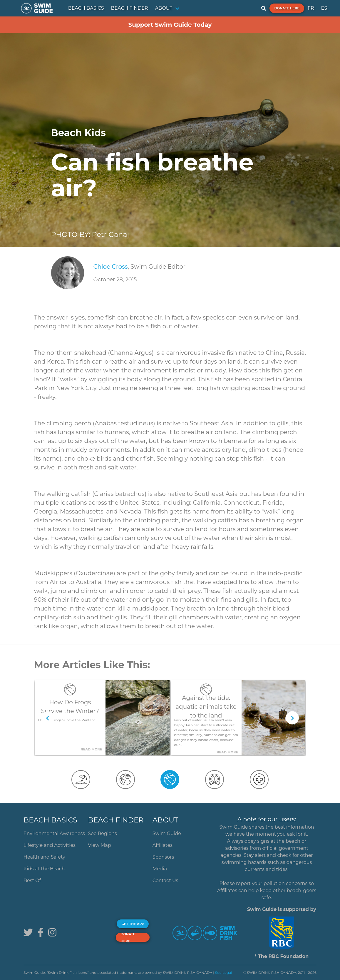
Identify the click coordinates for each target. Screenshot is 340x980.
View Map (99, 845)
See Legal (224, 973)
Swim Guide (167, 833)
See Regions (102, 833)
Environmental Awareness (54, 833)
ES (324, 8)
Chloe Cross (111, 267)
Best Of (32, 881)
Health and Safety (44, 857)
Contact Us (165, 881)
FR (311, 8)
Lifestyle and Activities (50, 845)
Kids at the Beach (44, 869)
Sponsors (163, 857)
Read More (92, 749)
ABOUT (164, 8)
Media (160, 869)
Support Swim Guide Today (170, 25)
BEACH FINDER (130, 8)
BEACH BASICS (86, 8)
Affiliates (163, 845)
